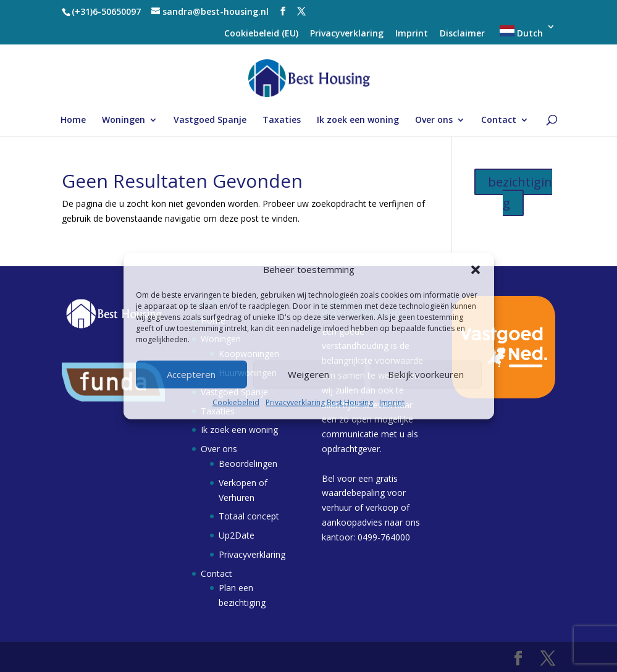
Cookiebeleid (236, 402)
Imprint (392, 402)
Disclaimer (462, 34)
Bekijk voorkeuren (426, 374)
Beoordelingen (248, 464)
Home (73, 120)
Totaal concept (249, 516)
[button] (476, 270)
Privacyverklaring (347, 34)
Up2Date (237, 535)
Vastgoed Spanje (210, 120)
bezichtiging (520, 192)
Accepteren (191, 374)
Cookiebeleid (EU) (261, 34)
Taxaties (282, 120)
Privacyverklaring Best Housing (319, 402)
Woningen (124, 120)
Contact (499, 120)
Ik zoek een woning (358, 120)
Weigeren (308, 374)
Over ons (434, 120)
